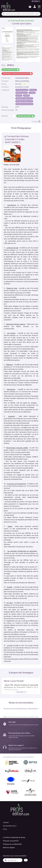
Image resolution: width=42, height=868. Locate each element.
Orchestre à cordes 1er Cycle (24, 104)
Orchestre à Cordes (22, 90)
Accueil (5, 717)
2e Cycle (19, 96)
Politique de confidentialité (12, 844)
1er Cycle (32, 93)
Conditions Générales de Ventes (14, 837)
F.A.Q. (5, 829)
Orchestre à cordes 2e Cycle (24, 98)
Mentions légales (9, 848)
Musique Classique (22, 93)
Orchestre (33, 90)
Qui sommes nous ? (10, 826)
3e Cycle (26, 96)
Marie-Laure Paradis (22, 81)
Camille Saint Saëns (22, 78)
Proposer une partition (11, 841)
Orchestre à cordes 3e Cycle (24, 101)
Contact (6, 822)
